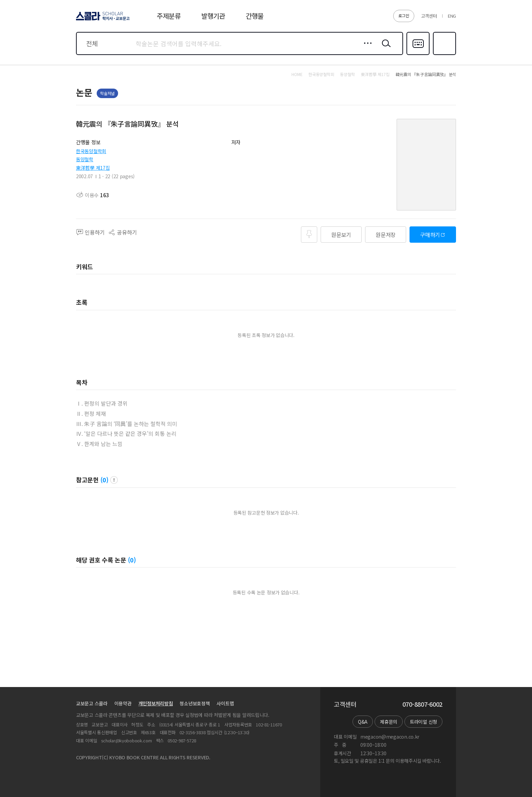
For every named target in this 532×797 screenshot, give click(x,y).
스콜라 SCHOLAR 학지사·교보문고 (102, 20)
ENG (452, 16)
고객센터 (429, 16)
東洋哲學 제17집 (93, 168)
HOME (297, 74)
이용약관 (123, 703)
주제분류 (169, 16)
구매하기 (430, 235)
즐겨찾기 (444, 54)
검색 (385, 49)
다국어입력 (418, 54)
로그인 (404, 15)
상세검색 (366, 49)
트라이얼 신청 (423, 722)
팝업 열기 (114, 480)
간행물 (255, 16)
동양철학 (85, 159)
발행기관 (213, 16)
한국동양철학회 (91, 151)
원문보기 (341, 235)
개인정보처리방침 (156, 703)
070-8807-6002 (422, 704)
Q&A (363, 722)
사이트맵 (225, 703)
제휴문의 (389, 722)
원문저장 (386, 235)
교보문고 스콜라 (92, 703)
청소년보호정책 (195, 703)
